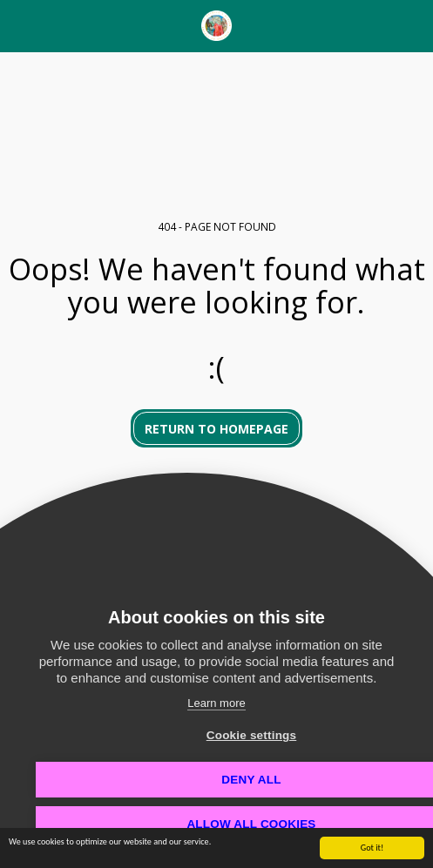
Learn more (216, 703)
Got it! (372, 850)
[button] (19, 25)
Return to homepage (216, 429)
